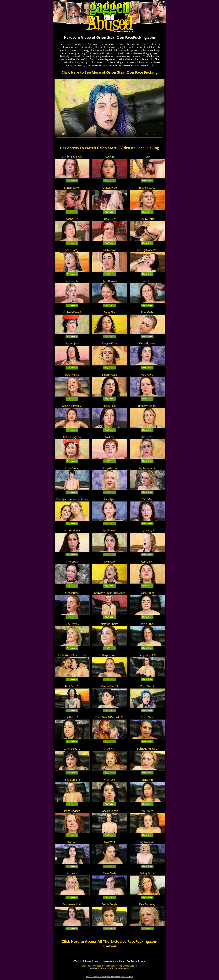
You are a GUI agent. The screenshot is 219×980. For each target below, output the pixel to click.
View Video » (109, 928)
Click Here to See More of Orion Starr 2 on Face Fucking (109, 72)
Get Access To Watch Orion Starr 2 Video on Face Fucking (110, 148)
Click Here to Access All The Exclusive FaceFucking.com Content (110, 944)
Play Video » (72, 181)
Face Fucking (109, 966)
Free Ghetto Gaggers (128, 966)
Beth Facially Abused (91, 966)
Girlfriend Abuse (98, 968)
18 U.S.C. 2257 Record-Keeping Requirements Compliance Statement (109, 977)
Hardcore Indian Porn (118, 968)
